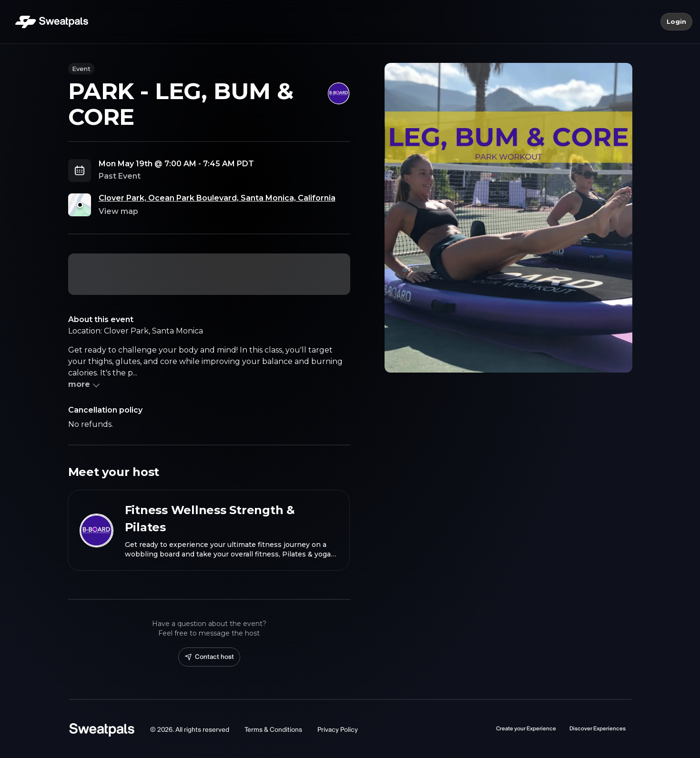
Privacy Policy (338, 730)
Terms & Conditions (273, 730)
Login (676, 22)
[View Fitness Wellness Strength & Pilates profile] (209, 530)
